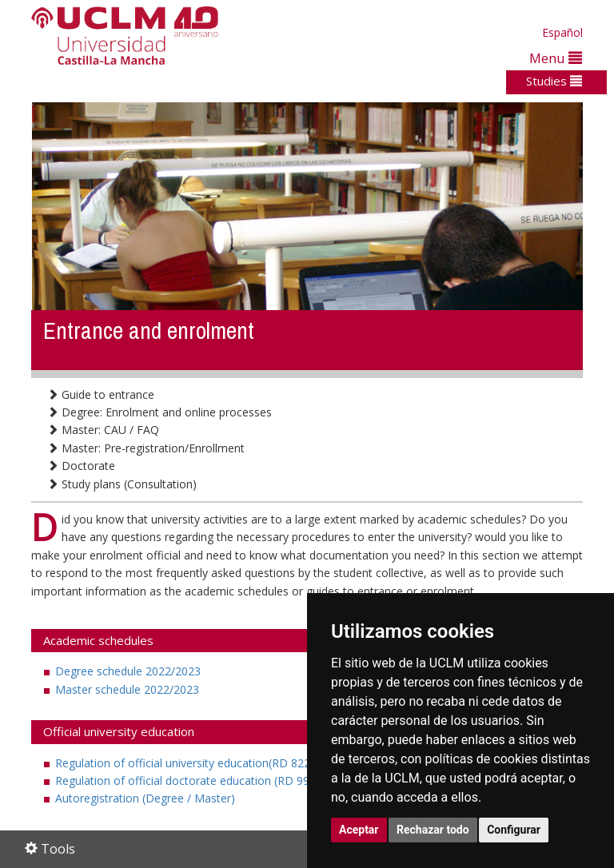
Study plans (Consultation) (122, 484)
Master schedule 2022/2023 (127, 689)
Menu (556, 58)
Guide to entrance (101, 394)
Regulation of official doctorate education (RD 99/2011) (199, 780)
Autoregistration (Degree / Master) (145, 798)
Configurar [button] (514, 830)
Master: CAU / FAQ (103, 430)
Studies (554, 81)
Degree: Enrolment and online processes (159, 412)
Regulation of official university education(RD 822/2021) (199, 763)
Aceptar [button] (359, 830)
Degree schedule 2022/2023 (128, 671)
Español (562, 32)
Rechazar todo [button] (433, 830)
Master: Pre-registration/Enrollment (146, 448)
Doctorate (81, 466)
